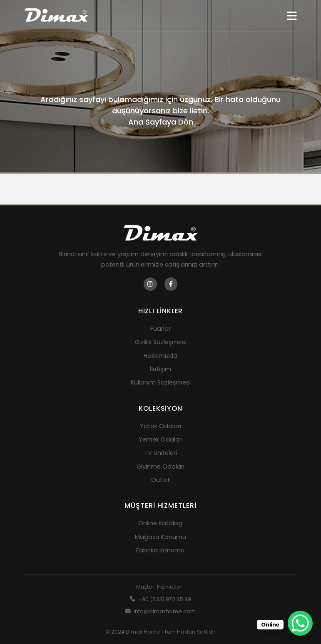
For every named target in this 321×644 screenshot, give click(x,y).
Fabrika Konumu (160, 550)
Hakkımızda (160, 356)
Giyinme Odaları (160, 467)
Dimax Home (143, 632)
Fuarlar (160, 329)
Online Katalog (160, 523)
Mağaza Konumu (160, 537)
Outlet (160, 480)
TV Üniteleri (160, 453)
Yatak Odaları (160, 426)
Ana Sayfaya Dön (161, 122)
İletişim (160, 369)
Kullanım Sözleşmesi (161, 382)
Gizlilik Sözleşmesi (161, 342)
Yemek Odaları (161, 439)
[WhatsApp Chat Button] (300, 623)
